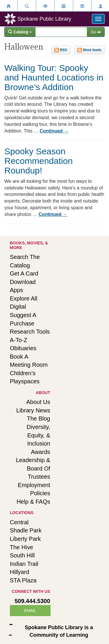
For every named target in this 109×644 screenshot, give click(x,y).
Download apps (23, 286)
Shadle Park (26, 530)
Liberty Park (25, 539)
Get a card (24, 273)
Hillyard (20, 572)
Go (96, 32)
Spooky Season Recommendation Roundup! (39, 161)
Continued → (54, 131)
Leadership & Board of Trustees (33, 468)
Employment (34, 485)
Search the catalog (25, 261)
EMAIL (30, 611)
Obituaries (23, 348)
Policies (40, 493)
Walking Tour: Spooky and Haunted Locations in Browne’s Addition (54, 77)
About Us (38, 402)
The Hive (22, 547)
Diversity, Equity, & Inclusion (39, 435)
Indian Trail (24, 564)
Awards (40, 452)
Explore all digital (24, 303)
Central (19, 522)
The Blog (38, 418)
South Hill (22, 555)
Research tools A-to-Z (30, 336)
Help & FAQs (33, 502)
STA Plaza (23, 580)
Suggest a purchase (23, 319)
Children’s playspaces (25, 377)
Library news (33, 410)
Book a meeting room (29, 361)
